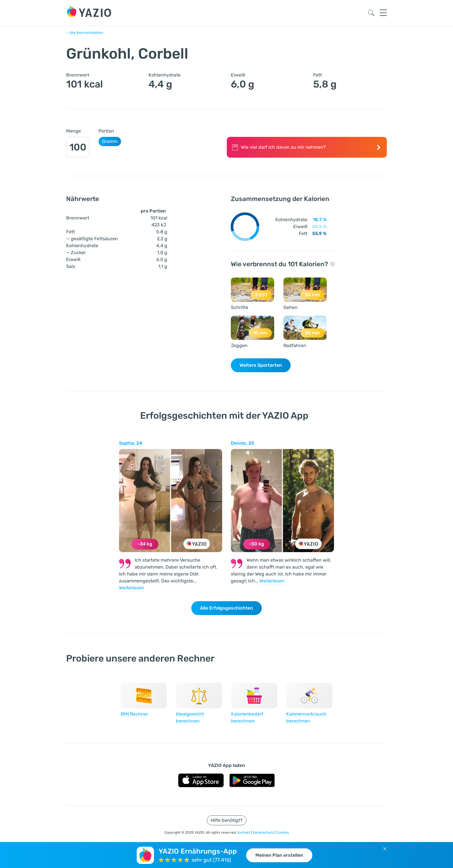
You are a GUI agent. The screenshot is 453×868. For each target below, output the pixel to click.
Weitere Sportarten (261, 365)
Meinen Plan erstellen (279, 855)
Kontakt (244, 832)
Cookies (283, 832)
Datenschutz (264, 832)
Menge (74, 131)
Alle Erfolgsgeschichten (226, 608)
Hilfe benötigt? (227, 820)
